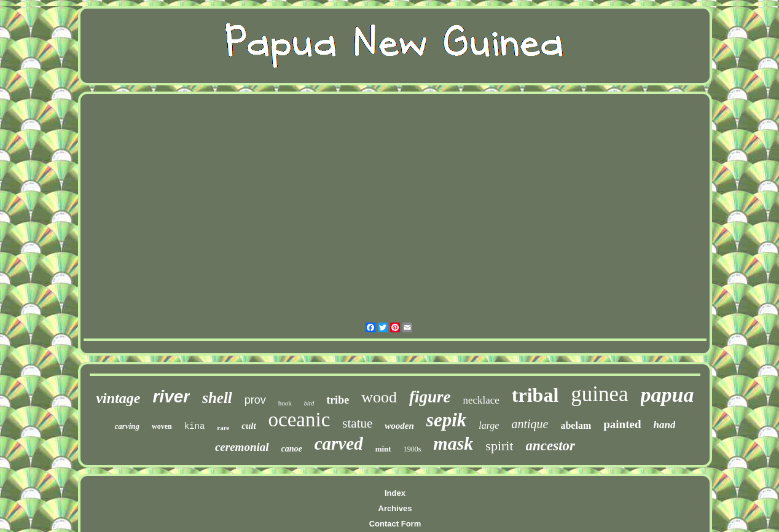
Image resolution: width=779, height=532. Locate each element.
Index (395, 493)
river (171, 397)
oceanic (299, 420)
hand (665, 425)
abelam (576, 425)
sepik (446, 420)
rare (223, 428)
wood (379, 397)
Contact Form (395, 524)
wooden (399, 426)
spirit (499, 446)
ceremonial (242, 447)
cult (249, 426)
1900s (413, 449)
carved (339, 444)
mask (453, 443)
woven (162, 426)
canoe (292, 449)
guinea (599, 394)
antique (530, 424)
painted (622, 424)
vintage (118, 398)
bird (309, 403)
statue (357, 423)
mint (383, 449)
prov (255, 400)
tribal (535, 395)
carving (127, 426)
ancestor (551, 446)
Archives (395, 508)
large (489, 425)
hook (285, 403)
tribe (338, 400)
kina (195, 426)
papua (667, 395)
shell (217, 398)
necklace (481, 400)
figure (430, 397)
